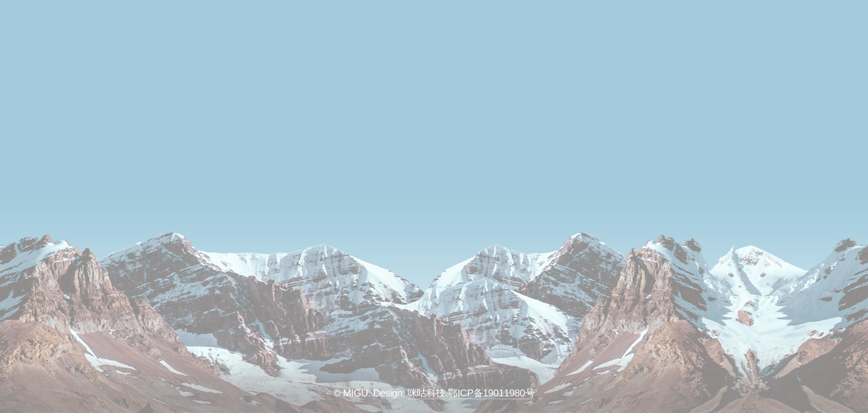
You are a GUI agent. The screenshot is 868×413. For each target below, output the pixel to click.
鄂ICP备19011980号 (491, 393)
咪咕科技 (427, 393)
